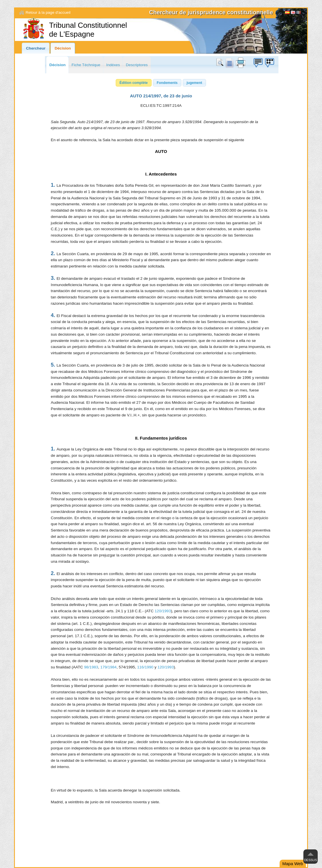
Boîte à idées (258, 63)
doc (229, 63)
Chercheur (36, 48)
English (293, 13)
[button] (134, 83)
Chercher (221, 63)
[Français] (299, 13)
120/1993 (163, 611)
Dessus (310, 860)
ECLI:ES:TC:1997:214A (161, 106)
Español (287, 13)
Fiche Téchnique (86, 65)
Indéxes (113, 65)
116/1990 (145, 667)
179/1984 (108, 667)
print (241, 63)
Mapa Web (293, 864)
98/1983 (91, 667)
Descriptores (137, 65)
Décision (63, 48)
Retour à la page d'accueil (48, 12)
